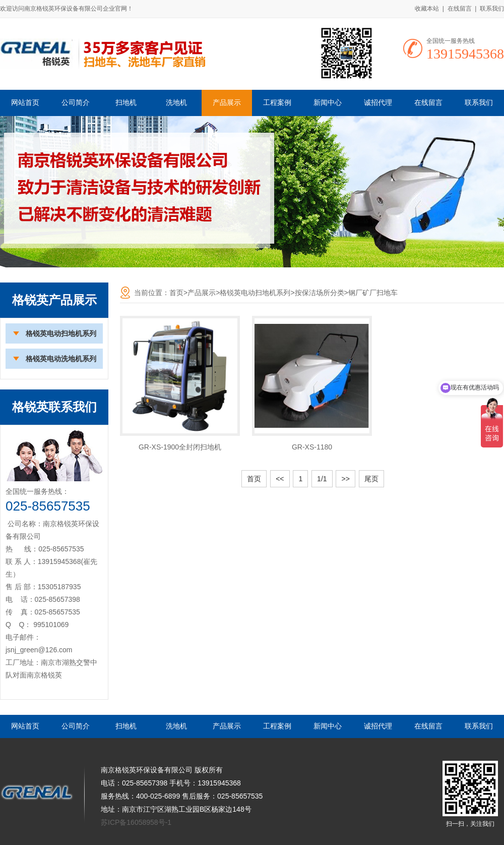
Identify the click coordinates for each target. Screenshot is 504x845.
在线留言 (460, 9)
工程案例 (277, 103)
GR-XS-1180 (312, 447)
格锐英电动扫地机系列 (61, 333)
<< (280, 479)
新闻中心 (328, 103)
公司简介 (76, 103)
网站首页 (25, 103)
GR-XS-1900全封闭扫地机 (180, 447)
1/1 (322, 479)
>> (345, 479)
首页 (176, 293)
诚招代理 (378, 103)
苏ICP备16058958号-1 (136, 822)
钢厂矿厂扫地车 (373, 293)
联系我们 (492, 9)
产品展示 (227, 103)
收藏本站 (427, 9)
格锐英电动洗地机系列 (61, 359)
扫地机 (126, 103)
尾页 (371, 479)
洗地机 (176, 103)
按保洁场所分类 (320, 293)
